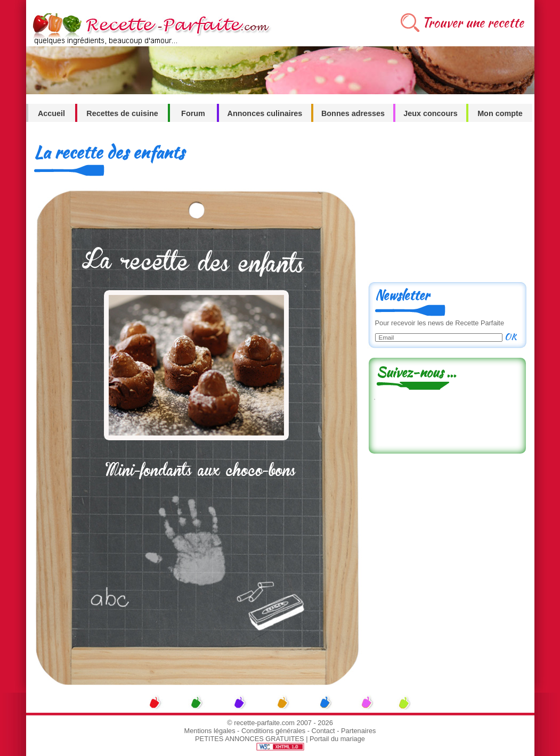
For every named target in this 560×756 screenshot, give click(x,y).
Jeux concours (431, 113)
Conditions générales (273, 731)
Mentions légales (210, 731)
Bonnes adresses (353, 113)
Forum (193, 113)
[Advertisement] (447, 206)
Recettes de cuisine (122, 113)
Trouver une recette (473, 23)
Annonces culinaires (265, 113)
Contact (323, 731)
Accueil (51, 113)
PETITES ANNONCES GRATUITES (250, 739)
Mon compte (500, 113)
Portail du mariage (337, 739)
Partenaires (358, 731)
